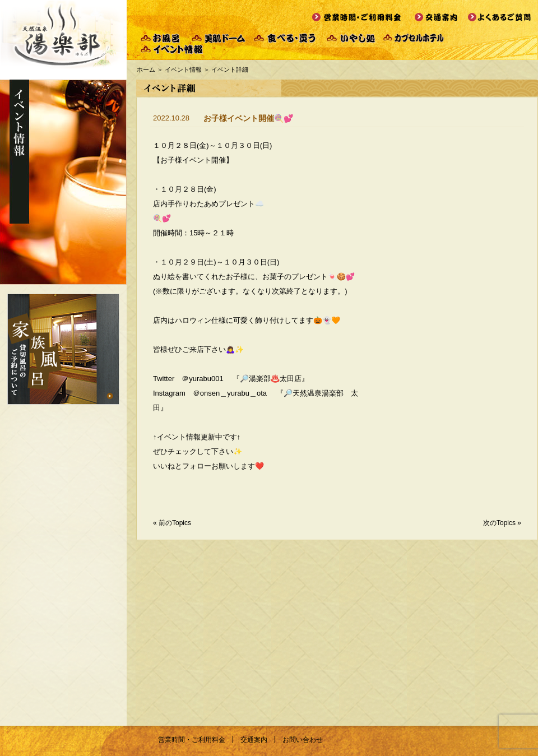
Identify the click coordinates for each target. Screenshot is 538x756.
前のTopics (175, 523)
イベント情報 (183, 69)
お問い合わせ (303, 740)
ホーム (146, 69)
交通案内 (254, 740)
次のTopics (499, 523)
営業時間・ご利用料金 (192, 740)
